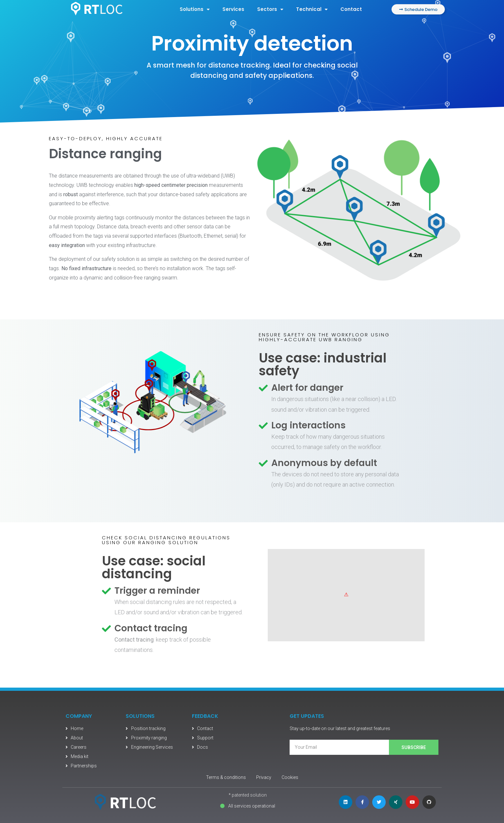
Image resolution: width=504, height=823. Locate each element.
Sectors (270, 9)
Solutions (195, 9)
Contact (351, 9)
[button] (418, 9)
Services (233, 9)
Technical (312, 9)
